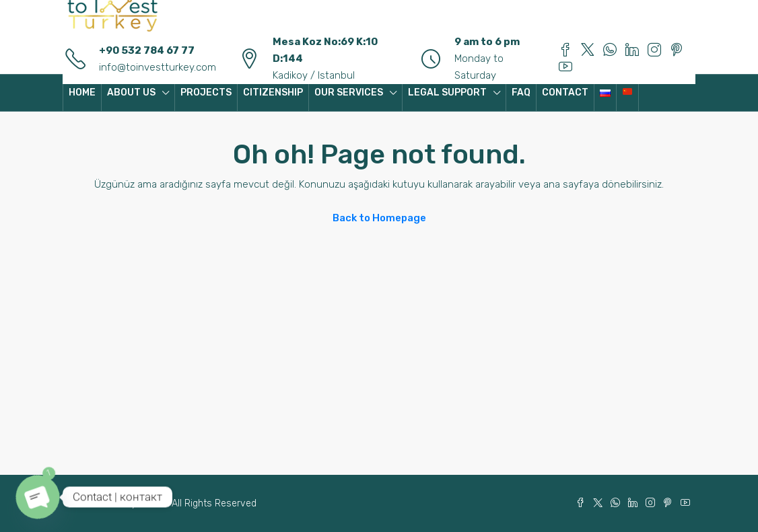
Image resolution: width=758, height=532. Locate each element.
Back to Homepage (379, 218)
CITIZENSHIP (273, 92)
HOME (82, 92)
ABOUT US (131, 92)
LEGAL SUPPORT (447, 92)
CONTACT (565, 92)
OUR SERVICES (349, 92)
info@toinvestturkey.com (158, 67)
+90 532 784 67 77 (147, 50)
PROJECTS (206, 92)
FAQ (521, 92)
